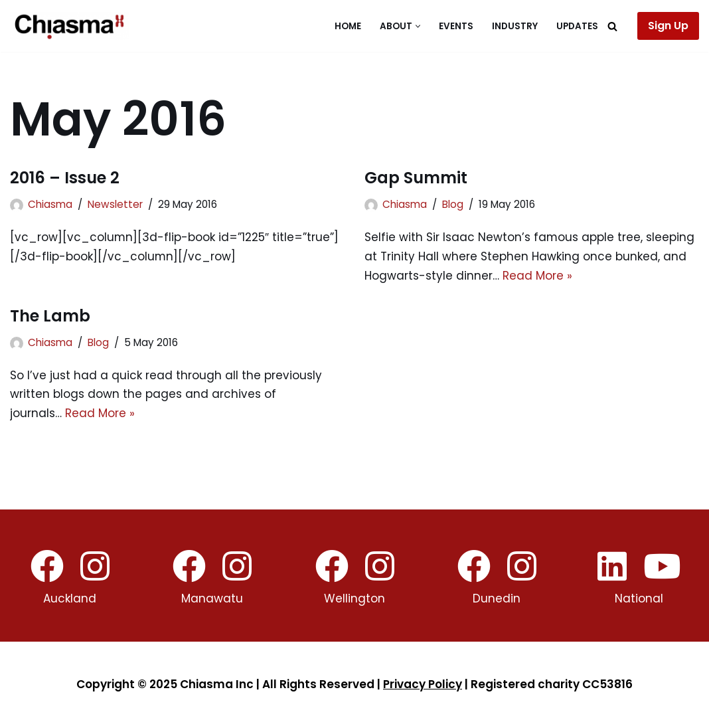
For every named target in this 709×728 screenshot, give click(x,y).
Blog (453, 204)
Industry (515, 26)
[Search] (612, 26)
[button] (418, 26)
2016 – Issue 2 (65, 178)
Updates (577, 26)
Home (348, 26)
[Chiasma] (70, 26)
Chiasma (50, 204)
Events (456, 26)
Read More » (537, 276)
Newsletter (115, 204)
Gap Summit (416, 178)
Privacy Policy (423, 685)
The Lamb (50, 316)
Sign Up (668, 26)
